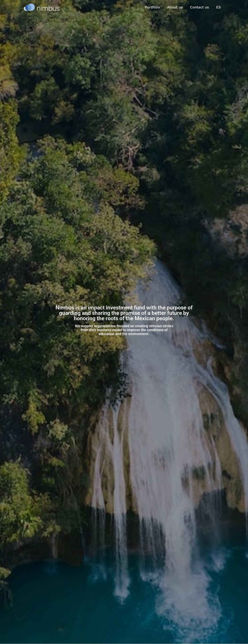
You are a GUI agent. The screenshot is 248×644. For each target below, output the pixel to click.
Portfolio (152, 7)
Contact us (199, 7)
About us (175, 7)
